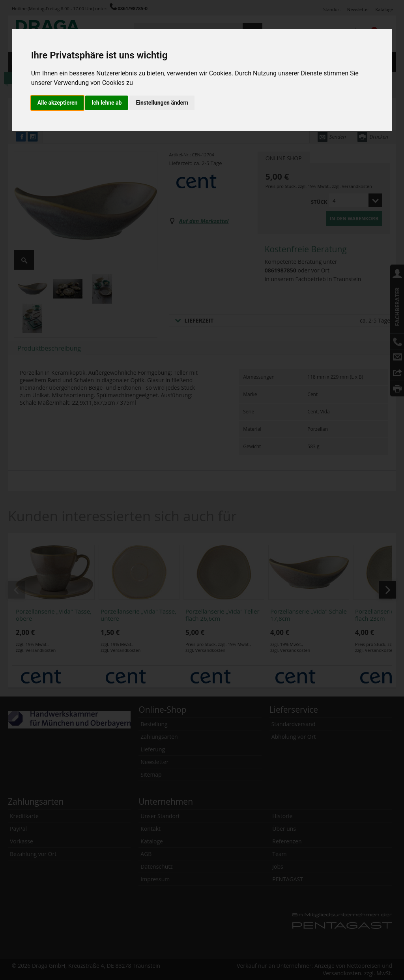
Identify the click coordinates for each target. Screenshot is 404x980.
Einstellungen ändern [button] (162, 103)
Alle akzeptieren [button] (58, 103)
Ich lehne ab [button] (107, 103)
